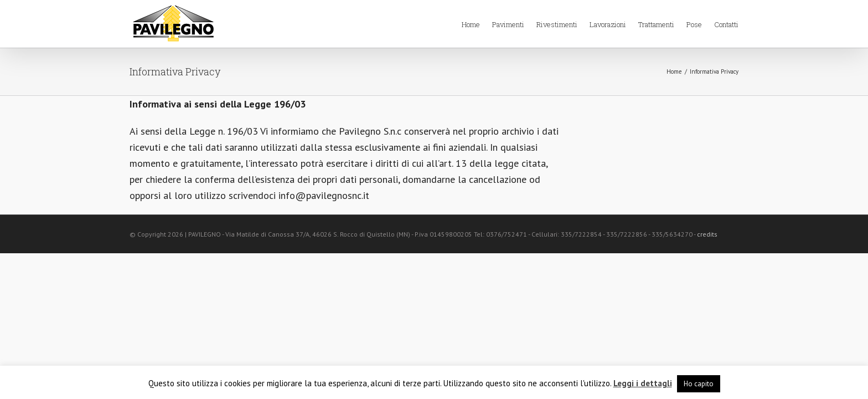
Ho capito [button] (699, 384)
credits (707, 234)
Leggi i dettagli (643, 383)
